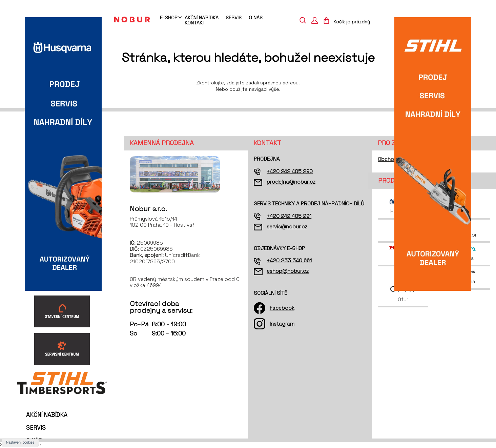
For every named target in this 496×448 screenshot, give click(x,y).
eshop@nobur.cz (288, 271)
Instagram (282, 324)
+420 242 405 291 (289, 216)
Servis (234, 18)
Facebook (282, 308)
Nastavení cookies (20, 442)
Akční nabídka (202, 18)
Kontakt (195, 23)
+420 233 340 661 (289, 260)
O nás (256, 18)
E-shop (169, 18)
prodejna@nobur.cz (291, 182)
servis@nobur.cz (287, 227)
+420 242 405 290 (290, 171)
